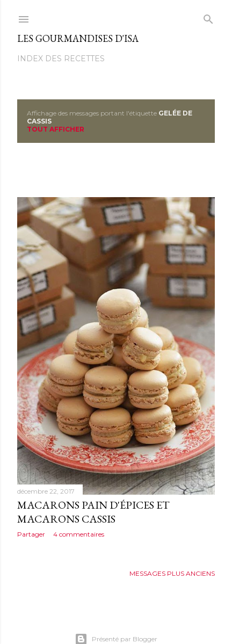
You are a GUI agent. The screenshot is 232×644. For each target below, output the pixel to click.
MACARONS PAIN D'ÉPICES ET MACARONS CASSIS (93, 512)
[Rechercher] (208, 17)
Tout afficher (56, 129)
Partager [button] (31, 534)
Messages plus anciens (172, 573)
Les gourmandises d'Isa (78, 38)
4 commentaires (79, 534)
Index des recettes (61, 59)
